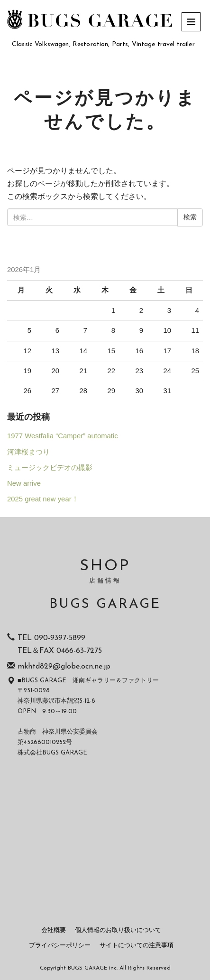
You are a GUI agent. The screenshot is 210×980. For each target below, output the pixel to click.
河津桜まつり (28, 452)
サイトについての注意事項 (137, 946)
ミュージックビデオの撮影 (50, 468)
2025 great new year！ (43, 499)
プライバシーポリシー (60, 946)
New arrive (24, 483)
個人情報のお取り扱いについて (118, 930)
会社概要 (54, 930)
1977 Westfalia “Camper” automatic (63, 436)
